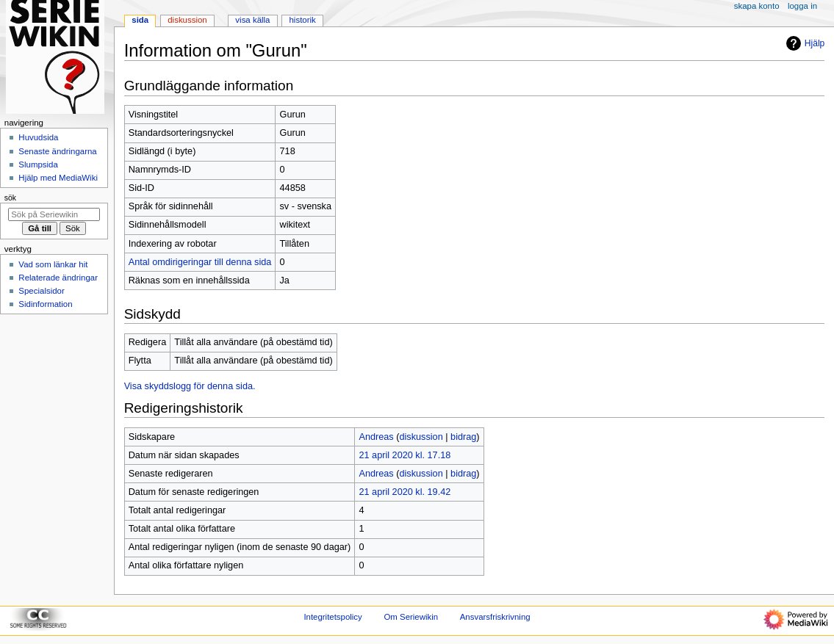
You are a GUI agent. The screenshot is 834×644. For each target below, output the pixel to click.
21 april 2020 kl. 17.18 (405, 455)
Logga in (802, 6)
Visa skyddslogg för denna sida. (190, 386)
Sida (140, 20)
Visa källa (252, 20)
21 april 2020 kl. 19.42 (405, 492)
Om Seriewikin (411, 617)
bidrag (463, 437)
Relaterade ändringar (58, 278)
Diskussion (187, 20)
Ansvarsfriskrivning (495, 617)
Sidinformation (45, 304)
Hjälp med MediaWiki (58, 178)
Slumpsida (38, 164)
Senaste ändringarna (57, 151)
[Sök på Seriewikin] (54, 214)
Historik (303, 20)
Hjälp (804, 43)
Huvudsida (38, 137)
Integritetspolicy (332, 617)
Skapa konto (757, 6)
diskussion (421, 437)
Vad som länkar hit (53, 264)
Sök (10, 198)
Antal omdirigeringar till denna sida (200, 262)
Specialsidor (41, 291)
